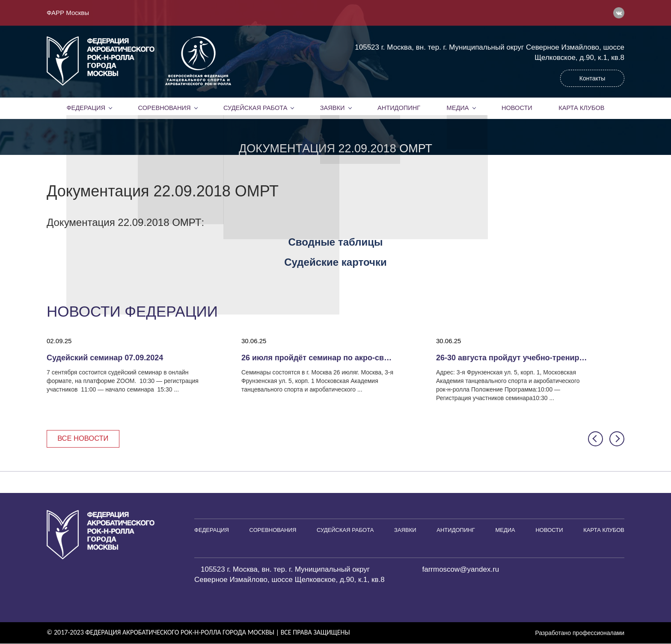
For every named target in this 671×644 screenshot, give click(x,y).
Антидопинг (399, 108)
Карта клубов (581, 108)
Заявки (332, 108)
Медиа (458, 108)
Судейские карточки (335, 262)
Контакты (592, 78)
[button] (595, 439)
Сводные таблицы (336, 242)
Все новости (84, 439)
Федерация (86, 108)
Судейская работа (255, 108)
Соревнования (164, 108)
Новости (517, 108)
